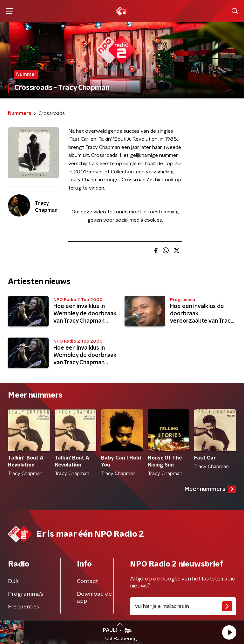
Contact (88, 581)
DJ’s (13, 581)
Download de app (94, 598)
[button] (229, 632)
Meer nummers (210, 489)
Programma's (26, 594)
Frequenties (24, 607)
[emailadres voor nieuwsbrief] (183, 606)
